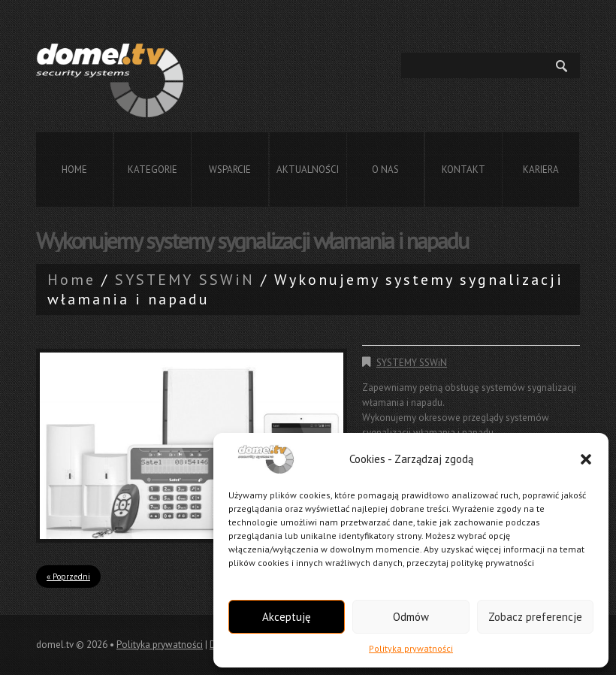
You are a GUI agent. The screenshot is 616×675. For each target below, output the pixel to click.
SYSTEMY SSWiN (185, 280)
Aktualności (308, 170)
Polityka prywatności (411, 648)
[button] (586, 459)
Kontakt (464, 170)
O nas (385, 170)
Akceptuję (287, 617)
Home (74, 170)
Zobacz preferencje (535, 617)
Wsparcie (230, 170)
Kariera (541, 170)
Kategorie (152, 170)
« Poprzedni (68, 577)
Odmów (411, 617)
